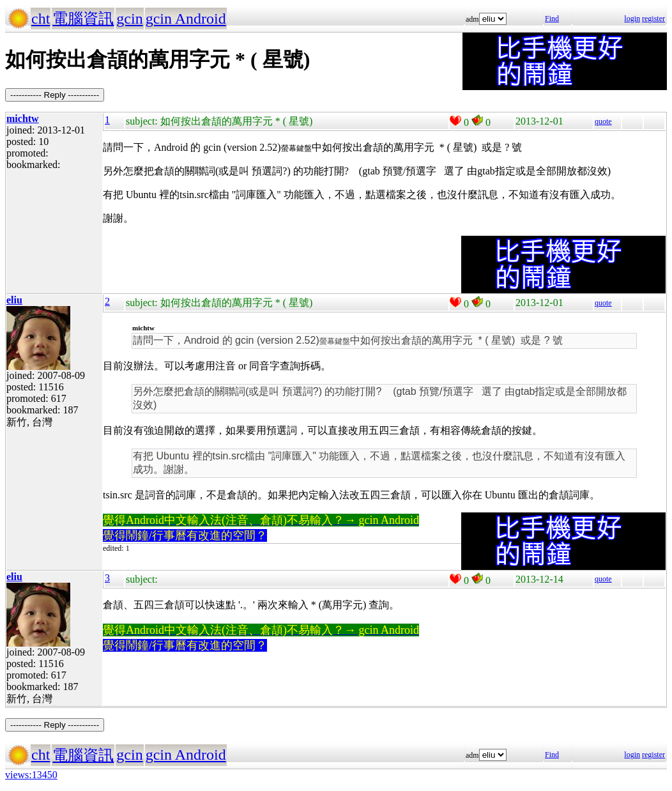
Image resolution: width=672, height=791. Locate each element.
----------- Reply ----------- (55, 95)
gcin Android (186, 19)
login (632, 19)
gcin (129, 19)
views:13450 (31, 775)
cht (41, 19)
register (653, 19)
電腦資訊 (83, 19)
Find (552, 19)
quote (603, 121)
